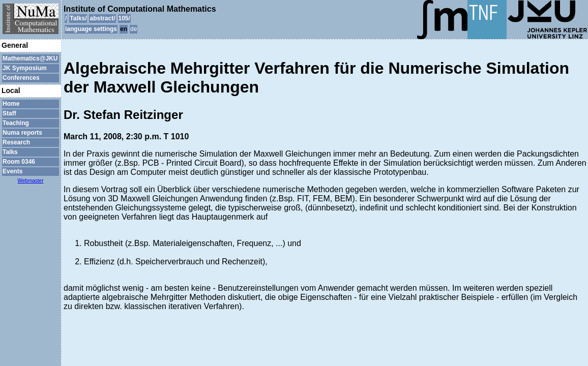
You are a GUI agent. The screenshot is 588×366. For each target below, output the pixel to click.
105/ (124, 18)
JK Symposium (25, 68)
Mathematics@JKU (30, 58)
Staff (9, 113)
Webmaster (31, 181)
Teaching (16, 123)
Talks (10, 152)
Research (16, 142)
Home (11, 104)
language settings (91, 29)
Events (12, 171)
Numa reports (22, 133)
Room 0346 (19, 162)
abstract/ (102, 18)
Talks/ (78, 18)
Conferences (21, 78)
